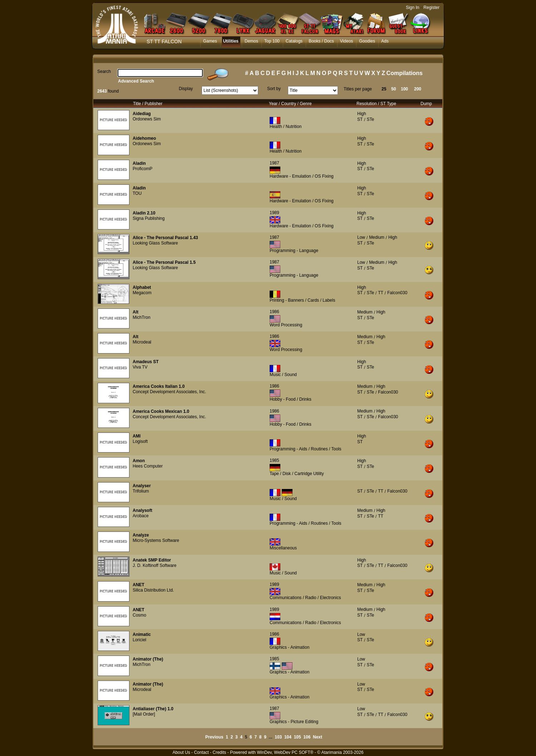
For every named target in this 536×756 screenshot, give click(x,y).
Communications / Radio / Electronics (305, 598)
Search (104, 71)
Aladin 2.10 (144, 213)
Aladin (139, 163)
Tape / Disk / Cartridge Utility (297, 474)
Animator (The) (148, 659)
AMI (137, 436)
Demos (251, 41)
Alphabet (142, 287)
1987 (274, 163)
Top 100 (272, 41)
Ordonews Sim (147, 119)
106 (307, 737)
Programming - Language (294, 251)
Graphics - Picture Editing (294, 722)
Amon (139, 461)
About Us (181, 752)
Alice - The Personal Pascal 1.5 (164, 262)
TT (381, 293)
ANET (139, 585)
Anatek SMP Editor (152, 560)
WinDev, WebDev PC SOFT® (285, 752)
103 (278, 737)
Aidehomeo (144, 138)
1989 (274, 213)
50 (394, 89)
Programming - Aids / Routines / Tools (306, 449)
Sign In (412, 8)
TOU (137, 193)
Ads (385, 41)
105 (297, 737)
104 (288, 737)
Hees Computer (148, 466)
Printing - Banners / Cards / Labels (302, 300)
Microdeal (142, 342)
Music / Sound (283, 375)
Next (318, 737)
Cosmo (139, 615)
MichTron (142, 317)
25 (384, 89)
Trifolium (141, 491)
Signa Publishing (149, 218)
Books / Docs (321, 41)
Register (431, 8)
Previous (214, 737)
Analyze (141, 535)
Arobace (141, 516)
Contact (201, 752)
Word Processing (286, 325)
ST (360, 119)
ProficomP (142, 169)
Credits (219, 752)
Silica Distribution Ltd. (153, 590)
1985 (274, 460)
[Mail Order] (144, 714)
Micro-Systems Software (156, 540)
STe (370, 119)
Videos (346, 41)
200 (418, 89)
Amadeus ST (146, 362)
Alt (136, 312)
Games (210, 41)
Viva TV (140, 367)
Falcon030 (397, 293)
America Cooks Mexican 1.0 (161, 411)
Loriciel (139, 640)
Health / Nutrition (286, 127)
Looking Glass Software (155, 243)
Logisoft (140, 441)
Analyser (142, 486)
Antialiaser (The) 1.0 (153, 709)
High (362, 114)
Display (186, 89)
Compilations (405, 73)
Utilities (231, 41)
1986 (274, 312)
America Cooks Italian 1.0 (159, 386)
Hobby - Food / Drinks (291, 399)
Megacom (142, 293)
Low (361, 237)
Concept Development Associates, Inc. (169, 392)
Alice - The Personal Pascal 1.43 (165, 238)
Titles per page (358, 89)
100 (404, 89)
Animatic (142, 634)
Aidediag (142, 114)
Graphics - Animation (289, 647)
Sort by (274, 89)
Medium (377, 237)
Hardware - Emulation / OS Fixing (302, 176)
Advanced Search (136, 81)
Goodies (367, 41)
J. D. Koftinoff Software (155, 565)
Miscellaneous (283, 548)
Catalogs (294, 41)
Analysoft (142, 510)
